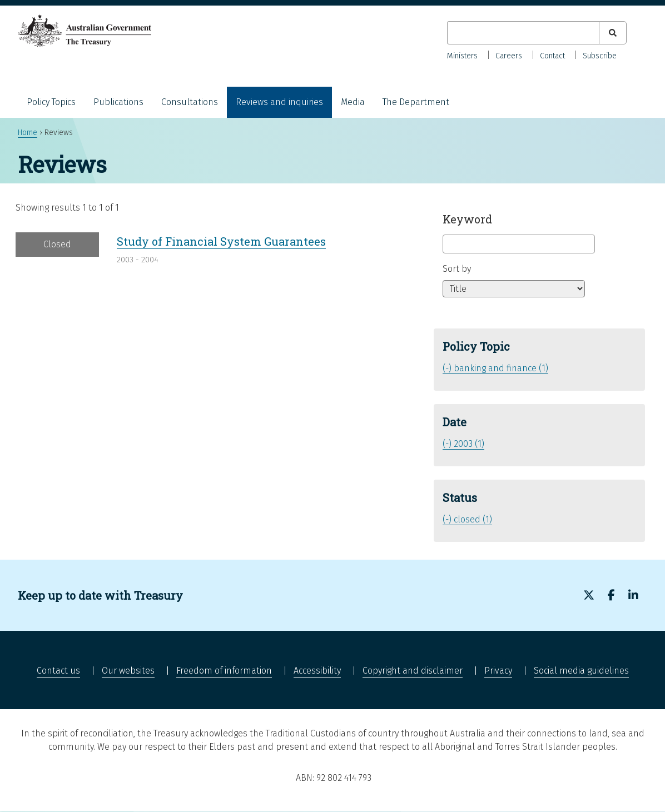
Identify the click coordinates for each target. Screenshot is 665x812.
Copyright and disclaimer (413, 671)
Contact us (58, 671)
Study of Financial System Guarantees (221, 241)
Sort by (457, 269)
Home (28, 133)
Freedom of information (224, 671)
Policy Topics (51, 102)
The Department (416, 102)
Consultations (190, 102)
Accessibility (317, 671)
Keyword (467, 219)
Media (353, 102)
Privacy (498, 671)
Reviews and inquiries (279, 102)
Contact (552, 56)
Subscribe (600, 56)
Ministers (462, 56)
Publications (118, 102)
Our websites (128, 671)
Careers (509, 56)
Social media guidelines (581, 671)
